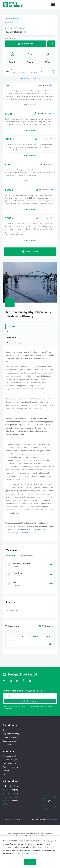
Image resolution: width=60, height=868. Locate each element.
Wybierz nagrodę (30, 105)
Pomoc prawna (11, 797)
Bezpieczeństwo (9, 741)
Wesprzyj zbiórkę (25, 44)
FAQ (4, 774)
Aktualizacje (11, 337)
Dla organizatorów (10, 756)
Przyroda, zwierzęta (13, 793)
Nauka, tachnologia (12, 19)
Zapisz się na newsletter (30, 701)
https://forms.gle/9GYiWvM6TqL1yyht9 (20, 533)
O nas (5, 730)
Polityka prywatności (32, 865)
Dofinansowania (9, 745)
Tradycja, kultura (11, 786)
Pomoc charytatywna (13, 790)
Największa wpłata (27, 556)
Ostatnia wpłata (10, 556)
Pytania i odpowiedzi (14, 343)
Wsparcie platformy (10, 767)
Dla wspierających (10, 760)
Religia (8, 804)
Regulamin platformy (11, 734)
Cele (9, 332)
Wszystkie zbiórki (10, 763)
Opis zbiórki (11, 326)
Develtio (54, 819)
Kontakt (6, 771)
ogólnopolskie (11, 23)
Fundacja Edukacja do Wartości (25, 72)
